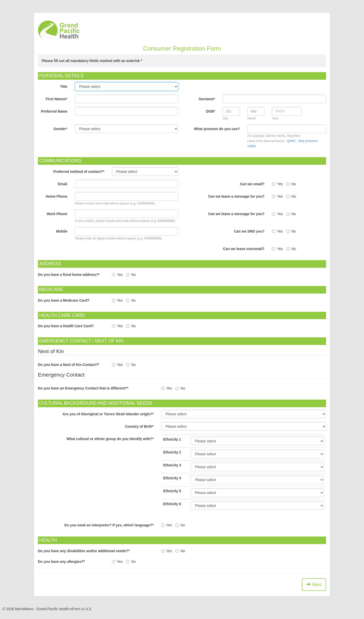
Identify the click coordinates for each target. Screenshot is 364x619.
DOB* (211, 111)
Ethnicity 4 (172, 478)
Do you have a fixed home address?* (69, 275)
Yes (277, 184)
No (291, 184)
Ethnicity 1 (172, 439)
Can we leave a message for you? (236, 196)
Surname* (207, 99)
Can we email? (252, 184)
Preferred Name (54, 111)
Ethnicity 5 (172, 491)
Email (63, 184)
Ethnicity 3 (172, 465)
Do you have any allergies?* (61, 562)
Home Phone (57, 196)
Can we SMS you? (249, 231)
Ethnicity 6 (172, 504)
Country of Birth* (139, 426)
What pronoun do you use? (217, 129)
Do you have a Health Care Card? (66, 326)
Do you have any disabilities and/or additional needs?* (84, 551)
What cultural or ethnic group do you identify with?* (110, 439)
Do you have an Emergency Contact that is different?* (83, 388)
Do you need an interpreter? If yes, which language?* (109, 525)
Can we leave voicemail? (244, 249)
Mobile (62, 231)
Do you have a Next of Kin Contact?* (69, 365)
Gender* (60, 129)
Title (64, 87)
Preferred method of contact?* (79, 172)
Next (314, 584)
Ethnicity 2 (172, 452)
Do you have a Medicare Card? (64, 300)
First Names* (57, 99)
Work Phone (57, 214)
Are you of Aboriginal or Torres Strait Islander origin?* (108, 414)
